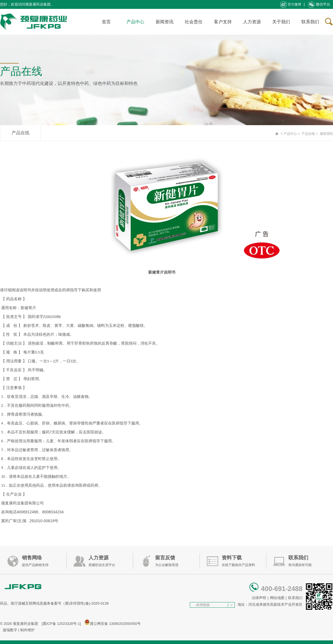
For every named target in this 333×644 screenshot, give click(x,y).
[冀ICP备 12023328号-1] (61, 624)
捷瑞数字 (10, 630)
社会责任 (194, 22)
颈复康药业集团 (25, 624)
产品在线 (21, 133)
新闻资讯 (165, 22)
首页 (106, 22)
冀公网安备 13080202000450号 (115, 624)
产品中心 (135, 22)
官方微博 (291, 5)
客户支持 (223, 22)
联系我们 (310, 22)
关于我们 (281, 22)
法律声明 (259, 598)
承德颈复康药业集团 (35, 22)
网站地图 (277, 598)
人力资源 (252, 22)
